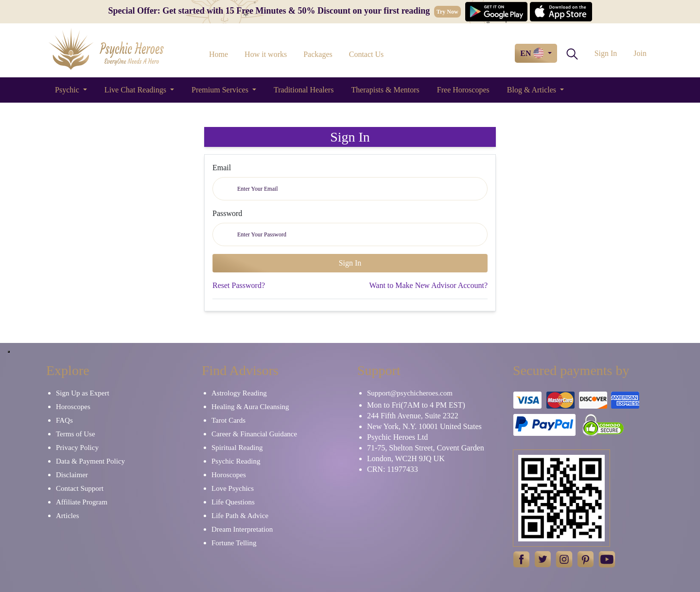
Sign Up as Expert (83, 393)
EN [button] (533, 53)
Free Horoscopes (463, 90)
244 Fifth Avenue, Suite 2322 (413, 416)
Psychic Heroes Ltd (397, 437)
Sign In (606, 53)
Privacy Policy (77, 448)
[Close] (9, 352)
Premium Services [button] (221, 90)
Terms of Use (76, 434)
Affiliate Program (82, 502)
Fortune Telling (234, 543)
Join (640, 53)
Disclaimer (72, 475)
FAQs (64, 420)
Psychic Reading (236, 461)
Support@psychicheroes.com (410, 393)
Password (227, 213)
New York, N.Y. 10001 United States (424, 426)
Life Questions (233, 502)
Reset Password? (239, 285)
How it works (266, 54)
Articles (67, 516)
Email (222, 168)
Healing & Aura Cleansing (250, 407)
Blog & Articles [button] (533, 90)
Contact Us (367, 54)
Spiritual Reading (237, 448)
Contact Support (80, 488)
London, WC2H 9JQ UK (406, 458)
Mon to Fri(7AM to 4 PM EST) (416, 405)
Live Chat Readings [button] (136, 90)
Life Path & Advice (240, 516)
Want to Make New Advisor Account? (428, 285)
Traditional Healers (304, 90)
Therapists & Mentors (385, 90)
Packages (318, 54)
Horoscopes (73, 407)
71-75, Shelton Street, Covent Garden (426, 448)
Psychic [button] (68, 90)
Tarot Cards (228, 420)
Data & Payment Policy (90, 461)
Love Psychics (233, 488)
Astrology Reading (239, 393)
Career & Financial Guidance (254, 434)
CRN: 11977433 (393, 469)
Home (219, 54)
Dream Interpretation (242, 529)
